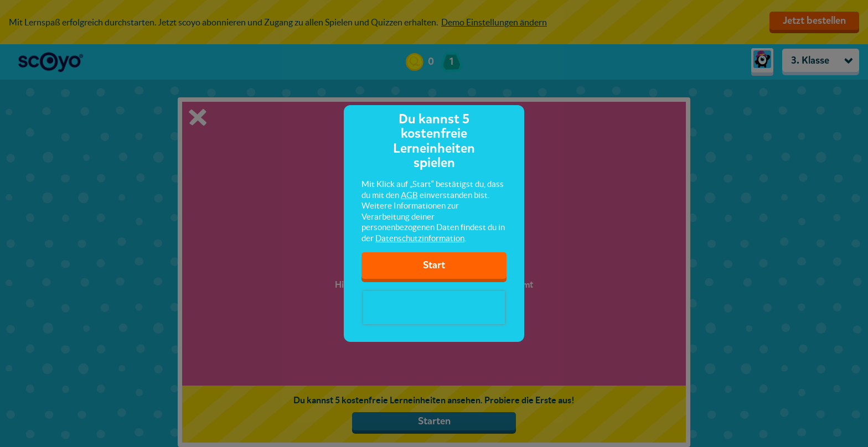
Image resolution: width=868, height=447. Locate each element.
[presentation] (434, 308)
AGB (409, 195)
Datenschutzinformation (420, 238)
